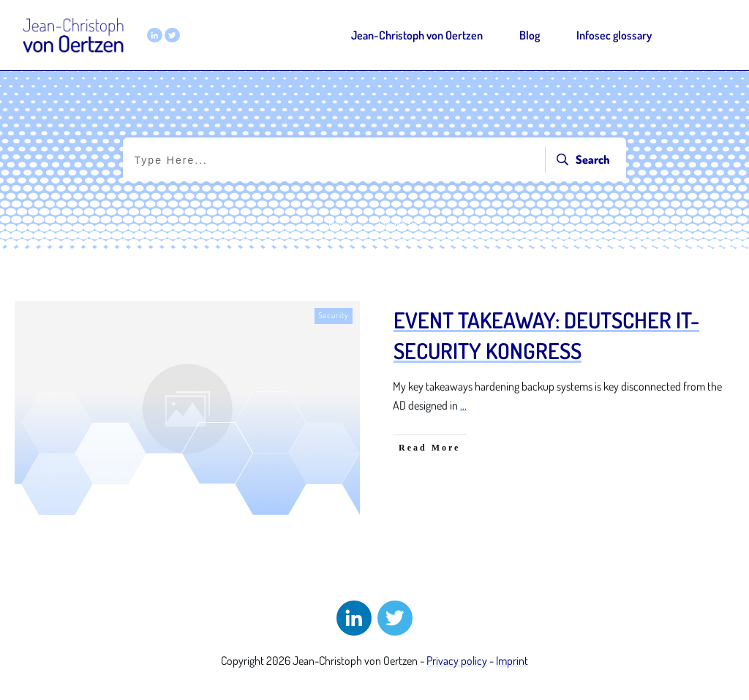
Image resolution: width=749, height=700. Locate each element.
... (463, 405)
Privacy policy (457, 661)
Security (334, 315)
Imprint (512, 661)
